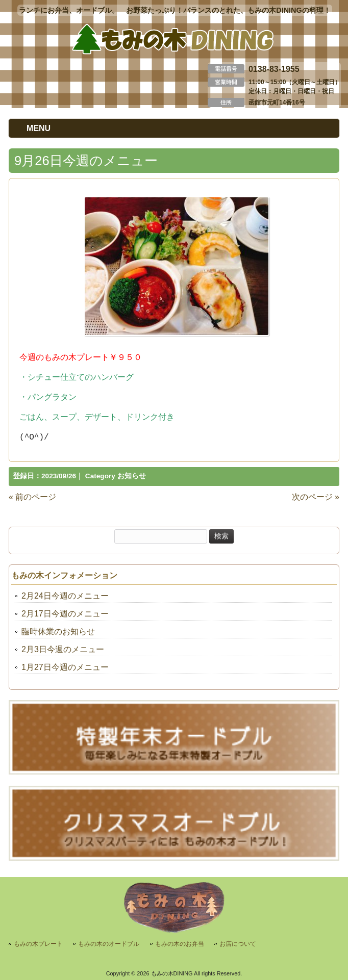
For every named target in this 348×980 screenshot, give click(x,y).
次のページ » (316, 497)
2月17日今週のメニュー (65, 614)
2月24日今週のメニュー (65, 596)
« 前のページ (32, 497)
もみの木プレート (38, 944)
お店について (238, 944)
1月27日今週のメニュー (65, 667)
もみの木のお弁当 (180, 944)
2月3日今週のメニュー (63, 649)
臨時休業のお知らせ (58, 631)
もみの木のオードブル (109, 944)
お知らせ (132, 476)
